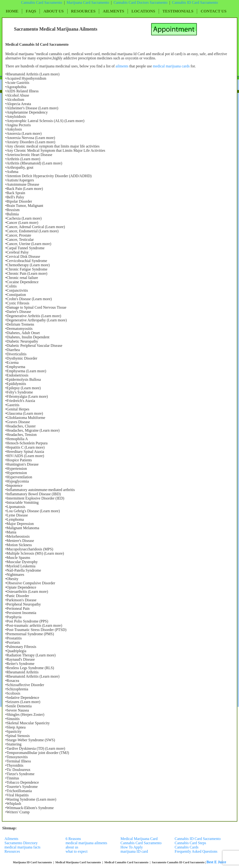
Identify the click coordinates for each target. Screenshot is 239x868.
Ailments (113, 11)
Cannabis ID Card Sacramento (198, 839)
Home (12, 11)
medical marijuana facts (22, 847)
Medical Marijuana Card (139, 839)
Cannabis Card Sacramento (41, 2)
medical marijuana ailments (86, 843)
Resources (83, 11)
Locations (143, 11)
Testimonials (178, 11)
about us (72, 847)
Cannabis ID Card (186, 2)
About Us (53, 11)
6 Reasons (73, 839)
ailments (122, 66)
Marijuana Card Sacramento (88, 2)
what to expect (76, 851)
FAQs (31, 11)
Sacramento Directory (22, 843)
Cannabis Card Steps (190, 843)
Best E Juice (216, 862)
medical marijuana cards (172, 66)
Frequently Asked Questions (196, 851)
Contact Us (213, 11)
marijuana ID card (134, 851)
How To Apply (132, 847)
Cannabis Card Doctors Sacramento (140, 2)
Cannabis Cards (187, 847)
